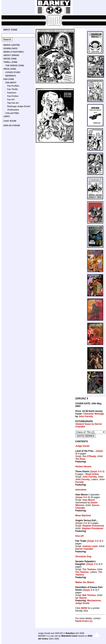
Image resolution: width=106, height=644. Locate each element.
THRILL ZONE (10, 62)
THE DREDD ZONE (15, 65)
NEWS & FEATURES (14, 52)
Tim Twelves (89, 569)
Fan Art (11, 99)
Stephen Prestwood (93, 526)
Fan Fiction (13, 96)
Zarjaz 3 (95, 471)
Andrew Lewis (90, 546)
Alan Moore (89, 500)
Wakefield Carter (69, 636)
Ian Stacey (81, 598)
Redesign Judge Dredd (19, 106)
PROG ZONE (10, 69)
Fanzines (12, 93)
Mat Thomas (89, 595)
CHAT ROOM (10, 121)
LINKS (7, 116)
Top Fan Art (13, 103)
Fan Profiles (13, 86)
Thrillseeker (13, 110)
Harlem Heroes (83, 467)
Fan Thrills (13, 89)
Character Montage (94, 414)
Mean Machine (83, 516)
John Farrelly (86, 416)
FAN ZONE (9, 79)
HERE (84, 608)
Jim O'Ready (89, 456)
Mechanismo (94, 601)
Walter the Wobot (85, 582)
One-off (79, 536)
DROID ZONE (10, 59)
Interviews (81, 490)
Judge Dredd (82, 446)
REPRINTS (11, 76)
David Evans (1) (84, 621)
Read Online (92, 474)
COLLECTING (12, 113)
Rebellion (70, 633)
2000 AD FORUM (12, 125)
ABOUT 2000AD (11, 55)
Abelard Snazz (83, 424)
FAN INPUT (11, 83)
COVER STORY (13, 72)
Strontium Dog (83, 557)
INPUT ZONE (10, 30)
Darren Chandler (84, 549)
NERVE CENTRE (12, 45)
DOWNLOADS (10, 48)
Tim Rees (80, 459)
